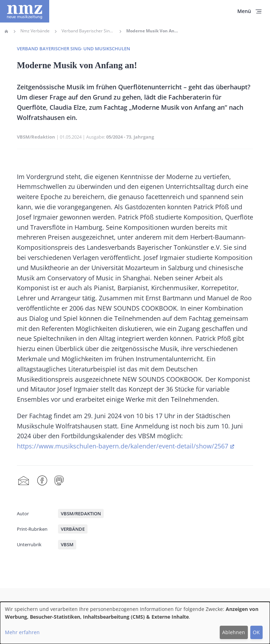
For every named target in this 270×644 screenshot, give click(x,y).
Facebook (42, 481)
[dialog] (135, 623)
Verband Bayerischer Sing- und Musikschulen (73, 49)
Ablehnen (234, 632)
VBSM (67, 544)
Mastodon (59, 481)
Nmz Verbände (35, 31)
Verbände (73, 529)
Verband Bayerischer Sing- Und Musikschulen (88, 31)
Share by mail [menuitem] (24, 481)
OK (256, 632)
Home (6, 31)
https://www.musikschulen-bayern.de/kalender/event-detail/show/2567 (123, 446)
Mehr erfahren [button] (22, 632)
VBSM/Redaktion (36, 137)
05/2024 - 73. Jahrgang (130, 137)
